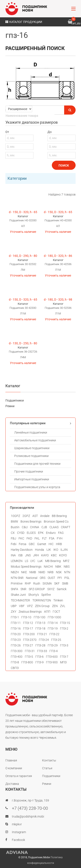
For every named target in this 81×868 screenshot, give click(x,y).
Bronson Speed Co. (56, 521)
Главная (11, 760)
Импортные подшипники (32, 479)
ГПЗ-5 (29, 657)
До (62, 144)
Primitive (17, 583)
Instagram (19, 832)
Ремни (10, 406)
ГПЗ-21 (42, 634)
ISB (20, 555)
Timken (58, 600)
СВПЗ (15, 668)
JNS (28, 555)
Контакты (49, 760)
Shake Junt (18, 595)
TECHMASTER (20, 600)
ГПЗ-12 (28, 623)
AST (35, 516)
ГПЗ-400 (17, 657)
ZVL (63, 606)
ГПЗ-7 (64, 657)
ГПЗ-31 (30, 651)
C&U (25, 527)
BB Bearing (59, 516)
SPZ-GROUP (37, 589)
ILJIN (64, 550)
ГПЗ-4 (54, 651)
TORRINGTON (42, 600)
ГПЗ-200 (29, 634)
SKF (57, 583)
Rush (37, 583)
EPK (41, 533)
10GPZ (15, 516)
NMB (33, 572)
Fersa (23, 544)
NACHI (48, 567)
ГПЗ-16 (16, 628)
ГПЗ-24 (44, 640)
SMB (65, 583)
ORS (43, 578)
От (19, 144)
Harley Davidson (22, 550)
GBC (32, 544)
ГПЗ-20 (16, 634)
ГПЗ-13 (40, 623)
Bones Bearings (31, 521)
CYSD (21, 533)
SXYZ (51, 589)
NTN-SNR (17, 578)
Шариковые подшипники (32, 448)
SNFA (14, 589)
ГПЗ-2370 (30, 640)
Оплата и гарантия (19, 776)
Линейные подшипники (31, 432)
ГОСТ (56, 612)
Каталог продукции (24, 22)
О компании (14, 768)
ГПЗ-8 (15, 662)
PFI (60, 578)
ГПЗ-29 (53, 645)
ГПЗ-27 (28, 645)
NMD (42, 572)
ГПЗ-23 (16, 640)
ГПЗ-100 (40, 617)
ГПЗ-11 (16, 623)
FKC (21, 538)
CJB (44, 527)
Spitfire (46, 595)
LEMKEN (17, 561)
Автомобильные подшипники (35, 440)
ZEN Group (42, 606)
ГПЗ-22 (54, 634)
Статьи (47, 768)
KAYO (45, 555)
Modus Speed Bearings (26, 567)
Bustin (15, 527)
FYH (60, 538)
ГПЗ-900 (52, 662)
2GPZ (26, 516)
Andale (45, 516)
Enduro (51, 533)
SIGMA (47, 583)
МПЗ (63, 662)
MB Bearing (53, 561)
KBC (54, 555)
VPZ (30, 606)
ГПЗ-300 (17, 651)
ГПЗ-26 (16, 645)
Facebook (18, 840)
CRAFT (66, 527)
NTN (67, 572)
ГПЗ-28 (40, 645)
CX (13, 533)
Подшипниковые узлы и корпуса (37, 487)
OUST (51, 578)
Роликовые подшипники (31, 456)
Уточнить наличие (23, 232)
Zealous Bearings (30, 612)
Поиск (64, 165)
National (32, 578)
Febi (14, 544)
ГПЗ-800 (27, 662)
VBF (22, 606)
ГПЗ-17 (28, 628)
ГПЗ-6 (40, 657)
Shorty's (34, 595)
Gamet (42, 544)
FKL (37, 538)
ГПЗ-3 (64, 645)
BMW (14, 521)
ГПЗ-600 (52, 657)
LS (26, 561)
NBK (58, 567)
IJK (49, 550)
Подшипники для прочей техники (37, 464)
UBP (14, 606)
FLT (44, 538)
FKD (29, 538)
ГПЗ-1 (15, 617)
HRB (59, 544)
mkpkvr (17, 824)
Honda (40, 550)
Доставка (12, 784)
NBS (67, 567)
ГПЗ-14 (53, 623)
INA (13, 555)
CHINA (35, 527)
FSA (52, 538)
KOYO (63, 555)
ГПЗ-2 (64, 628)
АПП (47, 612)
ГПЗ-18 (40, 628)
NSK (59, 572)
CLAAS (54, 527)
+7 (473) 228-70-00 (30, 808)
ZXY (13, 612)
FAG (61, 533)
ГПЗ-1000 (54, 617)
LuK (40, 561)
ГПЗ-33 (42, 651)
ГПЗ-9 (40, 662)
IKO (56, 550)
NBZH (15, 572)
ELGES (31, 533)
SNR (23, 589)
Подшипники (15, 400)
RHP (28, 583)
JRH (36, 555)
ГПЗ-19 (53, 628)
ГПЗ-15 (65, 623)
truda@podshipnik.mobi (28, 816)
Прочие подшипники (29, 471)
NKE (24, 572)
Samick (62, 589)
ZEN (55, 606)
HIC (51, 544)
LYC (33, 561)
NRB (51, 572)
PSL (67, 578)
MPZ (66, 561)
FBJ (13, 538)
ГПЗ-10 (26, 617)
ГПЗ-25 (56, 640)
